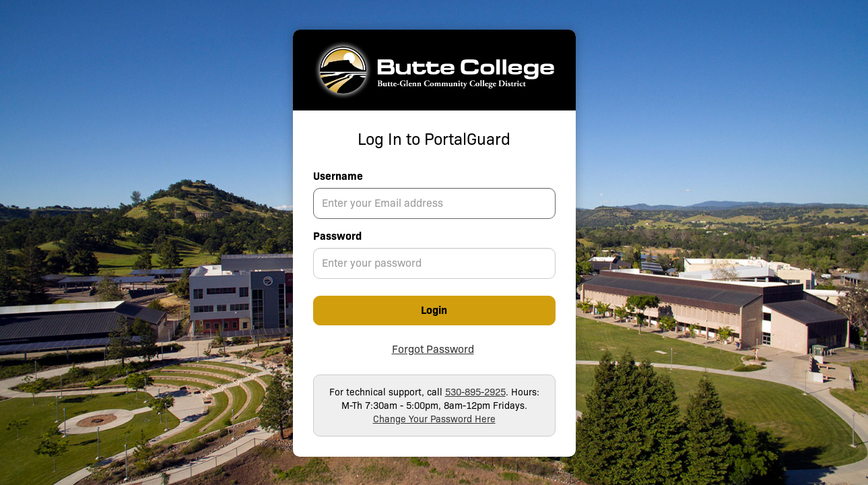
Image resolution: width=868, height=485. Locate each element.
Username (338, 176)
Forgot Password (433, 349)
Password (337, 236)
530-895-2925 (475, 392)
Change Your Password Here (434, 419)
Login (434, 310)
